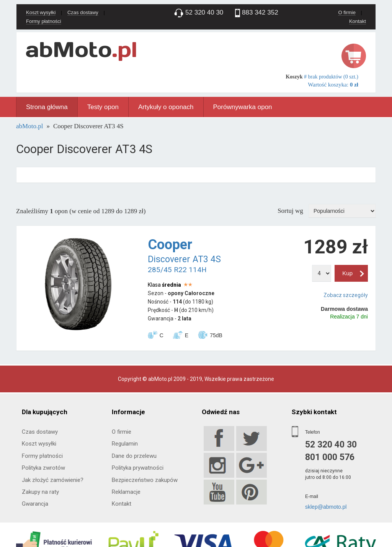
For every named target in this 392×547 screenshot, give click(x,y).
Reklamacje (126, 492)
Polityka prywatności (138, 468)
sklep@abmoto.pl (326, 507)
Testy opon (103, 107)
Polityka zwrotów (43, 468)
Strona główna (47, 107)
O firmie (347, 12)
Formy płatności (44, 21)
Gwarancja (35, 504)
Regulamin (125, 444)
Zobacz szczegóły (346, 295)
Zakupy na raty (40, 492)
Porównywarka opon (243, 107)
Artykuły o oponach (166, 107)
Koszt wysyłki (41, 12)
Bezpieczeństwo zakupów (145, 480)
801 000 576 (330, 457)
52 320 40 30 (331, 445)
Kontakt (358, 21)
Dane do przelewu (134, 456)
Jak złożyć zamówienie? (53, 480)
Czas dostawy (83, 12)
